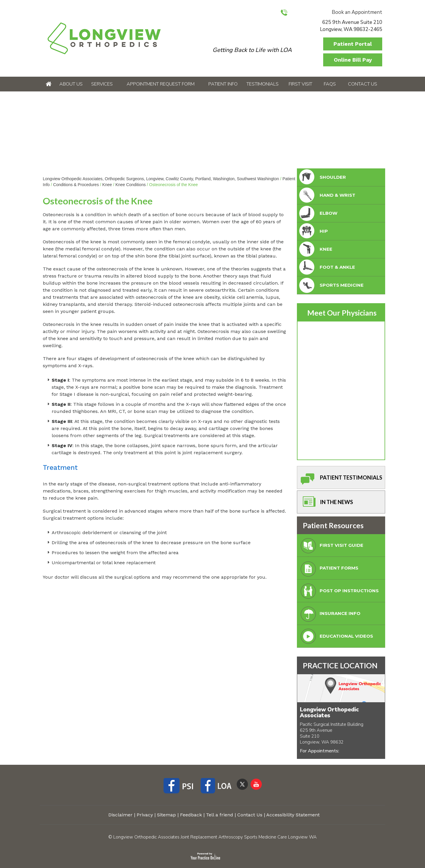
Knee (107, 185)
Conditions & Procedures (76, 185)
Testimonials (263, 84)
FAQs (330, 84)
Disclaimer (120, 815)
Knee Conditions (131, 185)
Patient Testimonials (340, 479)
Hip (313, 231)
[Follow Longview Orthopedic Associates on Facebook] (180, 787)
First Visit (300, 84)
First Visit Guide (331, 547)
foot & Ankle (327, 267)
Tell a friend (220, 815)
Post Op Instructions (338, 592)
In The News (326, 504)
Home (49, 84)
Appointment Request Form (161, 84)
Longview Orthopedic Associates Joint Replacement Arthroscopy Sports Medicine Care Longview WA (215, 837)
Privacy (145, 815)
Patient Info (223, 84)
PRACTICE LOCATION (340, 665)
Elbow (318, 213)
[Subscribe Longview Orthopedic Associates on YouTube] (256, 784)
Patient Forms (328, 570)
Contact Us (363, 84)
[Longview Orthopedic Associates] (104, 38)
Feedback (191, 815)
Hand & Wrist (327, 195)
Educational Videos (336, 638)
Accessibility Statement (293, 815)
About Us (71, 84)
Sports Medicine (331, 285)
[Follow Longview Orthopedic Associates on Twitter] (242, 784)
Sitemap (166, 815)
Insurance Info (329, 615)
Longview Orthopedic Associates (329, 713)
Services (102, 84)
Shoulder (322, 177)
